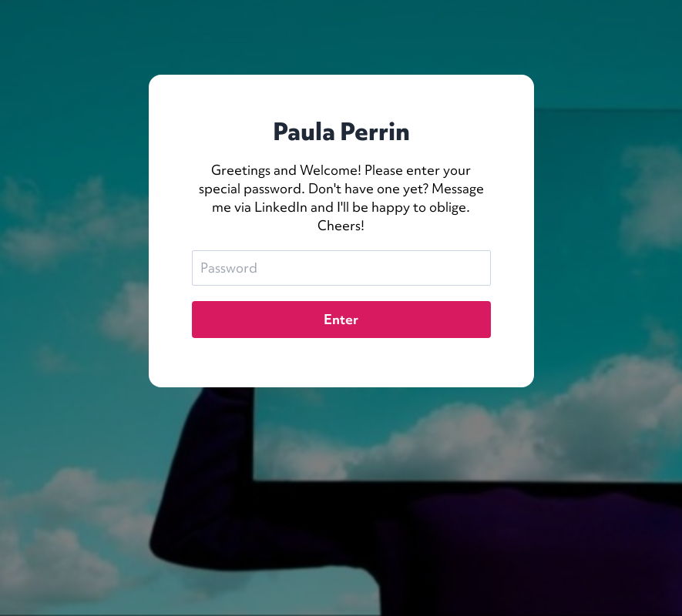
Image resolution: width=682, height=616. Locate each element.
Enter (341, 319)
